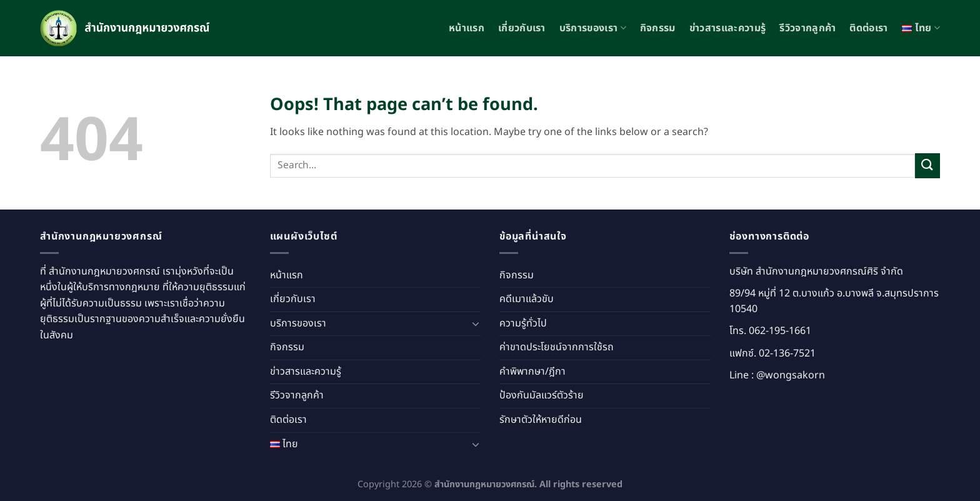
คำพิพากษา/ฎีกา (532, 372)
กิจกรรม (658, 28)
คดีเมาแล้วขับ (527, 299)
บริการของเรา (593, 28)
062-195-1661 (780, 331)
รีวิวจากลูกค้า (807, 28)
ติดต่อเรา (868, 28)
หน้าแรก (467, 28)
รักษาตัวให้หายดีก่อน (541, 420)
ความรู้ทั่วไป (523, 323)
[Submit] (927, 165)
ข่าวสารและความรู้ (727, 28)
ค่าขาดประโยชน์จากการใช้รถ (557, 347)
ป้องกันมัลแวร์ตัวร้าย (542, 395)
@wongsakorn (791, 375)
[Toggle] (476, 323)
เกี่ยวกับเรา (522, 28)
